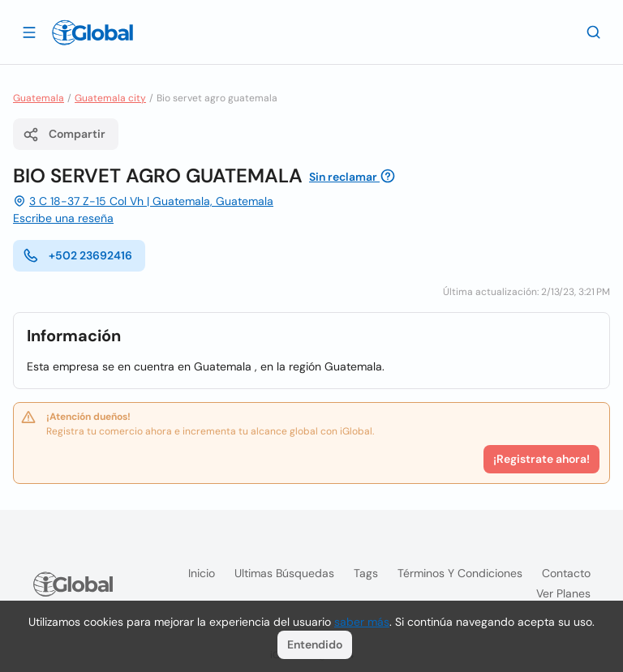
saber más (362, 622)
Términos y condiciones (460, 573)
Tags (366, 573)
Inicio (202, 573)
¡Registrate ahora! (541, 459)
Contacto (566, 573)
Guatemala (39, 98)
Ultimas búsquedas (284, 573)
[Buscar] (594, 32)
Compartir (64, 135)
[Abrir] (29, 32)
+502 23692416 (77, 255)
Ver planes (563, 593)
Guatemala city (110, 98)
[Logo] (92, 32)
